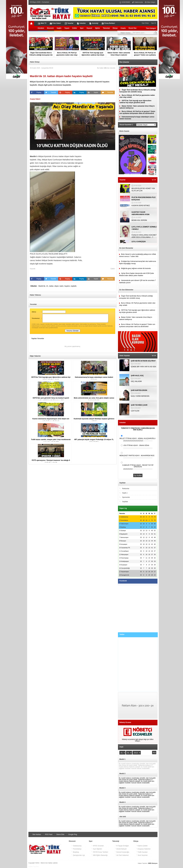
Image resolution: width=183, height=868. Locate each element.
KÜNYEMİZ (125, 2)
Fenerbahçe (76, 849)
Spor (82, 28)
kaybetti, (74, 286)
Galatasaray (76, 846)
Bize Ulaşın (150, 2)
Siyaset (89, 28)
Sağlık (59, 28)
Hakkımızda (138, 2)
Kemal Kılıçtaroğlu (122, 852)
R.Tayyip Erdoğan (122, 846)
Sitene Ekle (59, 834)
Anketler (81, 23)
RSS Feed (47, 834)
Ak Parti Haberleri (122, 855)
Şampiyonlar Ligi (78, 855)
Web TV (42, 23)
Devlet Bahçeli (121, 849)
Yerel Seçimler (142, 855)
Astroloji (94, 23)
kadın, (62, 286)
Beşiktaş (75, 852)
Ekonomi (50, 28)
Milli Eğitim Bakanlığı (99, 855)
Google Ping (71, 834)
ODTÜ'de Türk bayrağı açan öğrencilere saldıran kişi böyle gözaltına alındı (135, 102)
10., (48, 286)
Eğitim (97, 28)
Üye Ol (153, 23)
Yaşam (67, 28)
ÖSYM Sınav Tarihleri (100, 852)
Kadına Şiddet (142, 846)
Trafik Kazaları (142, 852)
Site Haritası (35, 834)
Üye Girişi (145, 23)
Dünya (115, 28)
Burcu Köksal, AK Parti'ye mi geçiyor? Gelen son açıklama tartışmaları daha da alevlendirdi (137, 112)
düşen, (57, 286)
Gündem (41, 28)
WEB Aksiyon (153, 863)
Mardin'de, (42, 286)
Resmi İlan (133, 28)
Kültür (75, 28)
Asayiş (123, 28)
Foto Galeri (55, 23)
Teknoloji (106, 28)
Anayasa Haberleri (143, 849)
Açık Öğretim (97, 849)
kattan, (52, 286)
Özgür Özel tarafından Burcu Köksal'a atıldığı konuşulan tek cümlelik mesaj (137, 91)
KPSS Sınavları (98, 846)
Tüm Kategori (151, 28)
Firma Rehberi (108, 23)
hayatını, (68, 286)
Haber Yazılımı (34, 867)
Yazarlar (69, 23)
